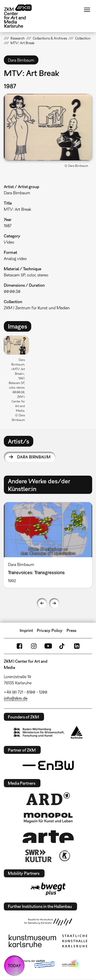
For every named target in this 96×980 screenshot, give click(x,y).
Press (71, 630)
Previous (42, 603)
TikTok (62, 646)
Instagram (34, 646)
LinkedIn (77, 646)
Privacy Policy (50, 630)
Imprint (26, 630)
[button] (48, 127)
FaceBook (19, 646)
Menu (87, 10)
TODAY (14, 966)
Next (54, 603)
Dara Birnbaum (34, 457)
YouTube (48, 646)
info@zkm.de (16, 698)
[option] (18, 381)
